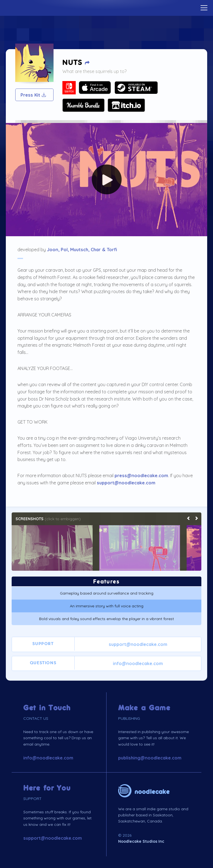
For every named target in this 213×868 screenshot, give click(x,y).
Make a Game (144, 708)
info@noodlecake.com (138, 663)
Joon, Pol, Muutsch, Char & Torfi (82, 250)
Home (106, 7)
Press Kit (34, 95)
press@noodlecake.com (141, 475)
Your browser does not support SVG (69, 88)
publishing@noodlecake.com (150, 758)
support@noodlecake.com (126, 483)
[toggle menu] (204, 8)
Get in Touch (47, 708)
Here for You (47, 788)
